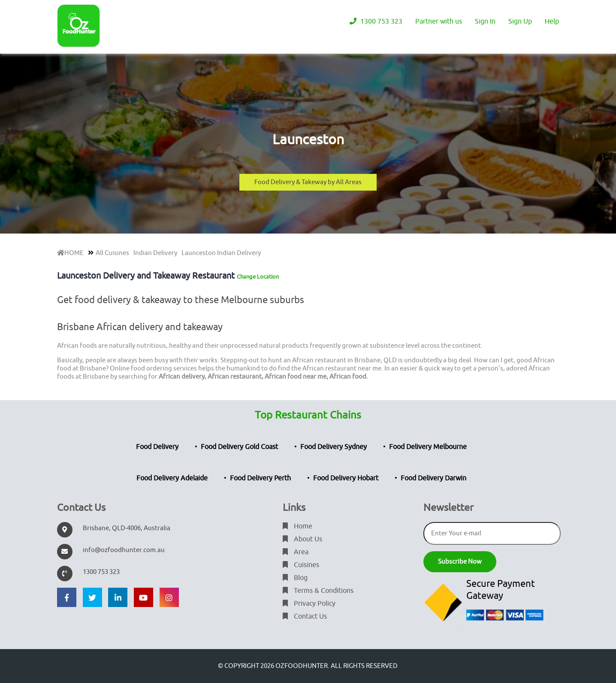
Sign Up (520, 21)
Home (297, 526)
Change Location (258, 277)
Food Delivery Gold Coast (239, 447)
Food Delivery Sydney (334, 447)
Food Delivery (157, 447)
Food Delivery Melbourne (428, 447)
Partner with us (439, 21)
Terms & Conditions (318, 591)
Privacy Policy (309, 604)
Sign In (485, 21)
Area (296, 552)
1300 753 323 (376, 21)
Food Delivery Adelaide (172, 478)
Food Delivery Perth (260, 478)
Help (552, 21)
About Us (302, 539)
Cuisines (301, 565)
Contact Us (305, 616)
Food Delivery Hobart (346, 478)
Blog (295, 578)
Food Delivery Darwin (433, 478)
